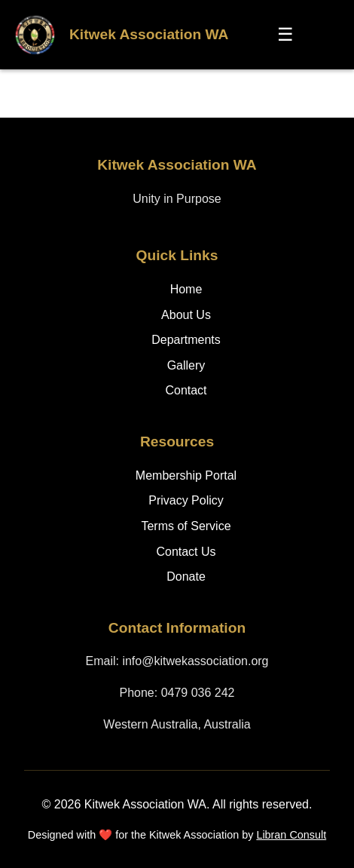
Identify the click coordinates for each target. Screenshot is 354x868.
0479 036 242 (198, 693)
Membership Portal (186, 475)
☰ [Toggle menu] (285, 34)
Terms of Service (186, 526)
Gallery (186, 365)
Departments (186, 340)
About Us (186, 315)
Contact (186, 390)
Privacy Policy (186, 500)
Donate (186, 577)
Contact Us (186, 552)
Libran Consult (291, 835)
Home (186, 289)
